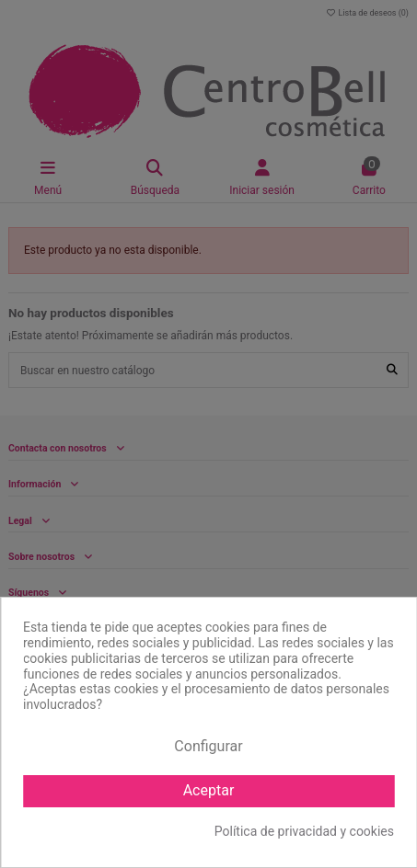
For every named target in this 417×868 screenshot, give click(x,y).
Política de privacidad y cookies (304, 831)
